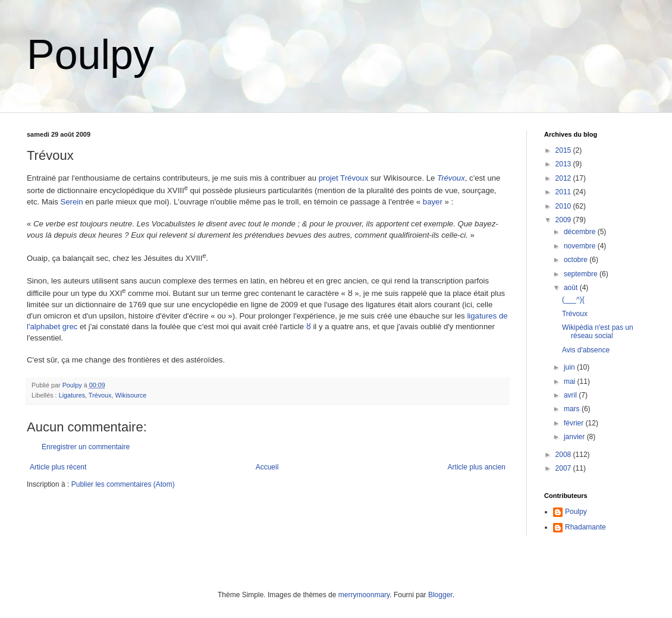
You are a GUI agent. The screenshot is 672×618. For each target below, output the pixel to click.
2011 (564, 192)
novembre (581, 246)
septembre (582, 274)
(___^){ (573, 299)
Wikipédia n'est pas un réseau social (598, 332)
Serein (71, 202)
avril (571, 395)
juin (570, 367)
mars (573, 409)
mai (571, 381)
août (572, 288)
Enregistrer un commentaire (86, 447)
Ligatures (72, 395)
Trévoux (451, 178)
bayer (433, 202)
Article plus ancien (477, 467)
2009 (564, 220)
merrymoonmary (364, 595)
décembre (581, 232)
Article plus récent (58, 467)
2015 (564, 150)
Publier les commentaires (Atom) (123, 484)
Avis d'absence (586, 350)
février (575, 423)
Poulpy (90, 55)
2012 (564, 178)
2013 (564, 164)
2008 (564, 455)
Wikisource (131, 395)
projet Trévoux (344, 178)
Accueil (267, 467)
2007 (564, 468)
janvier (575, 437)
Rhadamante (585, 527)
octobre (577, 260)
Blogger (440, 595)
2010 (564, 206)
